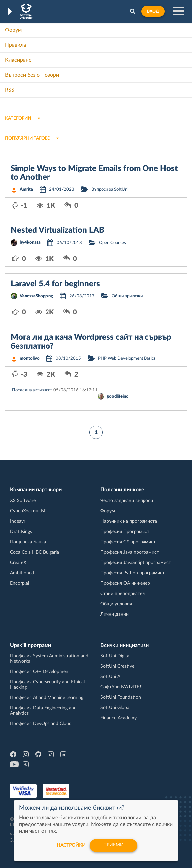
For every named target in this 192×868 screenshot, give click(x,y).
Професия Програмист (125, 532)
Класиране (18, 60)
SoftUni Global (115, 708)
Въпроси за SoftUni (110, 189)
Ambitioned (22, 573)
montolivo (30, 359)
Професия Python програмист (133, 573)
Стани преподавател (123, 594)
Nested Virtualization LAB (57, 230)
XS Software (23, 501)
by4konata (30, 243)
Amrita (26, 189)
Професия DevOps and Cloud (41, 724)
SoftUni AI (111, 677)
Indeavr (18, 521)
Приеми (113, 845)
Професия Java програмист (130, 552)
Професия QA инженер (125, 583)
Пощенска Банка (28, 542)
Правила (15, 45)
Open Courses (112, 243)
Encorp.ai (19, 583)
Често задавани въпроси (127, 501)
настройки (71, 845)
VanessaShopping (36, 296)
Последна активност (32, 390)
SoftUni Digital (115, 656)
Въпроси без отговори (32, 75)
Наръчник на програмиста (129, 521)
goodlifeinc (117, 397)
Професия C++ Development (40, 672)
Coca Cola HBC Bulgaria (35, 552)
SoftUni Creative (117, 666)
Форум (13, 30)
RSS (10, 90)
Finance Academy (118, 718)
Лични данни (114, 614)
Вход (153, 11)
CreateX (18, 563)
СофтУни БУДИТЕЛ (121, 687)
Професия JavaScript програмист (136, 563)
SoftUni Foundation (121, 697)
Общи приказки (127, 296)
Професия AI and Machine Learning (47, 698)
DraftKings (21, 532)
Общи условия (116, 604)
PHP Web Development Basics (127, 359)
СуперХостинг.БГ (28, 511)
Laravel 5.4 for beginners (55, 284)
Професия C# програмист (128, 542)
